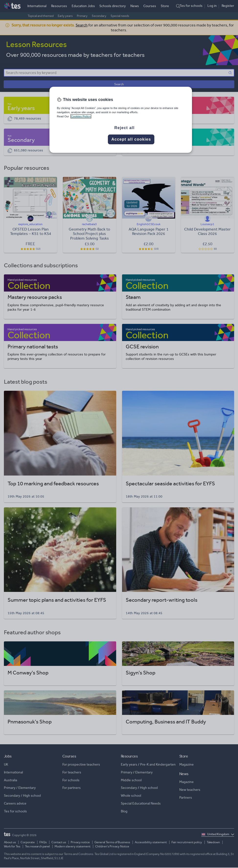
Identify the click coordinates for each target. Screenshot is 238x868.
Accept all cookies (131, 139)
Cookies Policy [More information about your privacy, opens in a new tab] (81, 116)
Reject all (124, 128)
